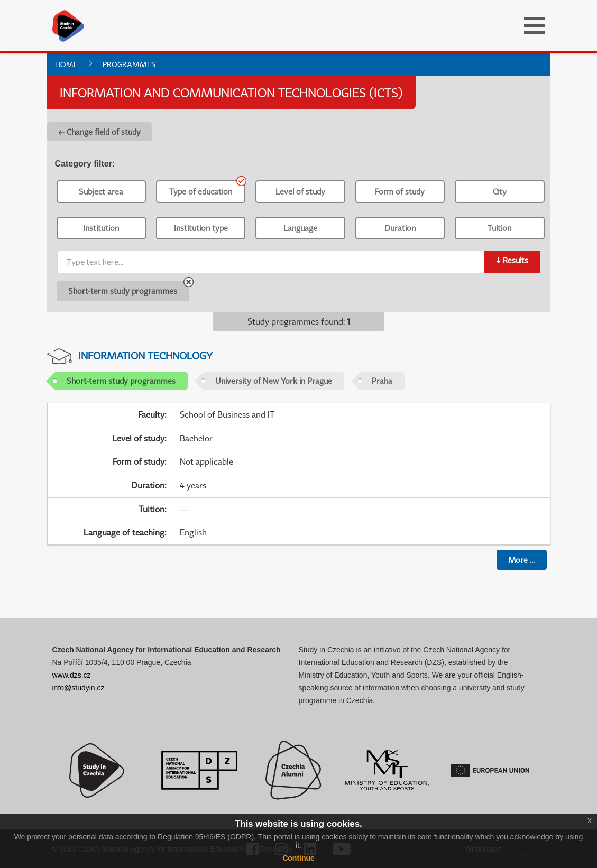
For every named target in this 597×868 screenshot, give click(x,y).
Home (66, 64)
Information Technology (145, 355)
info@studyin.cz (79, 688)
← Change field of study (99, 132)
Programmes (129, 64)
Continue (298, 858)
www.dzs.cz (72, 675)
